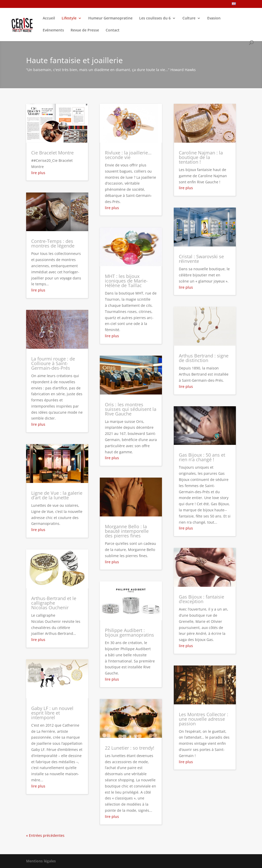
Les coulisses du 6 (155, 18)
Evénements (53, 30)
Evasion (214, 18)
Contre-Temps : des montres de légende (53, 243)
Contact (113, 30)
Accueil (49, 18)
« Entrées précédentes (45, 835)
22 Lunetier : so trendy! (130, 748)
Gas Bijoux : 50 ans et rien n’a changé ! (202, 457)
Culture (189, 18)
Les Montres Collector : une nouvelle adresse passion (204, 719)
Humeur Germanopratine (110, 18)
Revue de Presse (85, 30)
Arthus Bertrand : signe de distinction (204, 358)
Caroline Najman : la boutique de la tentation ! (201, 157)
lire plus (38, 173)
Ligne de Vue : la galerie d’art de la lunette (57, 495)
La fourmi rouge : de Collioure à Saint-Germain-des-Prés (53, 363)
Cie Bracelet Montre (52, 153)
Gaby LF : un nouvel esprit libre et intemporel (52, 713)
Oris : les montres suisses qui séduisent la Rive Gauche (131, 409)
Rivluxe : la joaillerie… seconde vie (128, 155)
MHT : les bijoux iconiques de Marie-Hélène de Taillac (126, 281)
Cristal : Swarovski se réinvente (201, 259)
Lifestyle (69, 18)
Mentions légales (41, 861)
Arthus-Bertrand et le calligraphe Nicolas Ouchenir (54, 603)
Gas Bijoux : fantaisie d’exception (201, 599)
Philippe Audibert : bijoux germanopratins (129, 633)
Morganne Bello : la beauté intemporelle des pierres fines (127, 531)
